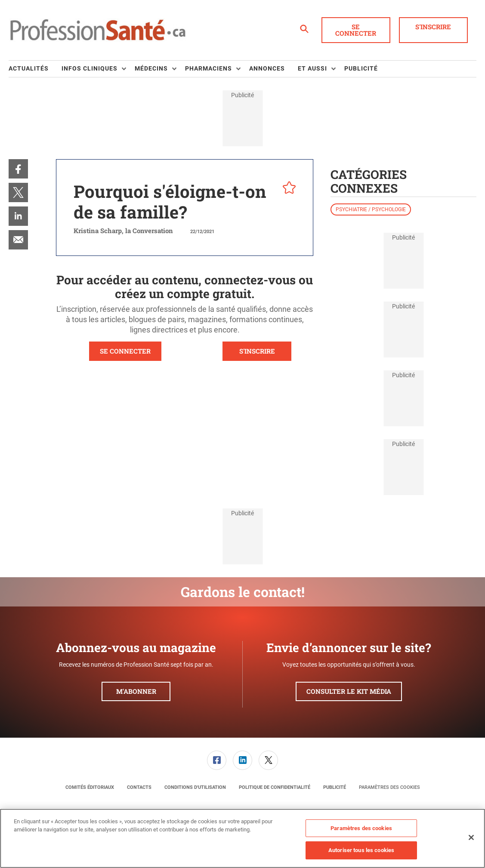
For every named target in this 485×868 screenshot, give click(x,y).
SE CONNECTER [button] (125, 351)
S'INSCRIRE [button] (257, 351)
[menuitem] (35, 69)
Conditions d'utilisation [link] (195, 787)
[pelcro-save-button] (287, 189)
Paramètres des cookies (389, 787)
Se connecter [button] (356, 30)
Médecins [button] (151, 68)
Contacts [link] (139, 787)
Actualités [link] (29, 68)
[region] (242, 838)
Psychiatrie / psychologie (371, 209)
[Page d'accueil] (98, 30)
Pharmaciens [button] (209, 68)
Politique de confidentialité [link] (275, 787)
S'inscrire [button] (433, 27)
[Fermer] (471, 837)
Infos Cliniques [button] (90, 68)
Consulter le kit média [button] (349, 691)
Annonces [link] (267, 68)
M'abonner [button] (136, 691)
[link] (18, 169)
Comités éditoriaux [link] (90, 787)
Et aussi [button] (312, 68)
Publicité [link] (361, 68)
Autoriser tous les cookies (361, 850)
